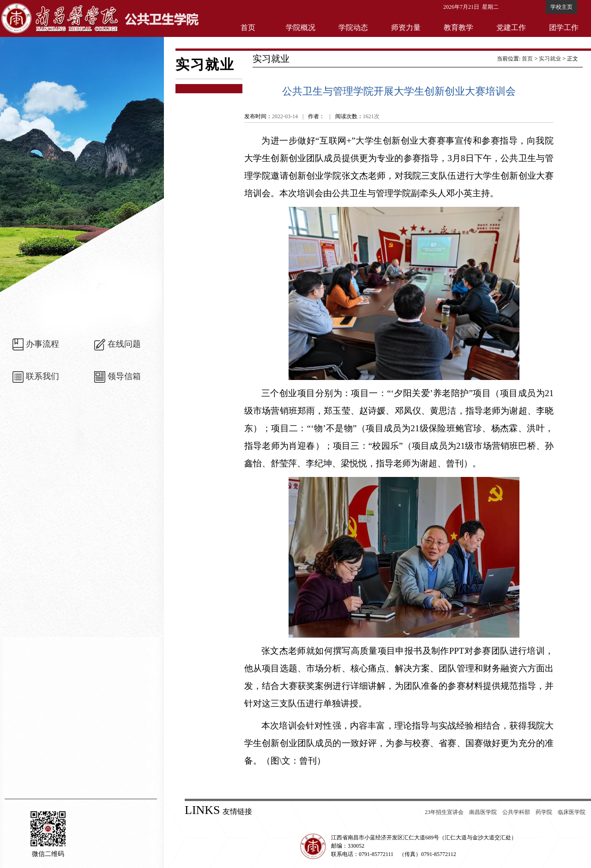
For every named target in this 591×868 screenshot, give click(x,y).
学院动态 (353, 27)
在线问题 (124, 344)
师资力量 (406, 27)
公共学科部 (516, 812)
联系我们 (42, 376)
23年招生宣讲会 (444, 812)
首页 (248, 27)
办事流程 (42, 344)
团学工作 (564, 27)
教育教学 (458, 27)
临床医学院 (572, 812)
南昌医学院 (483, 812)
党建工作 (511, 27)
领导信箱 (124, 376)
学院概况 (301, 27)
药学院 (544, 812)
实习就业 (550, 59)
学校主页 (561, 7)
